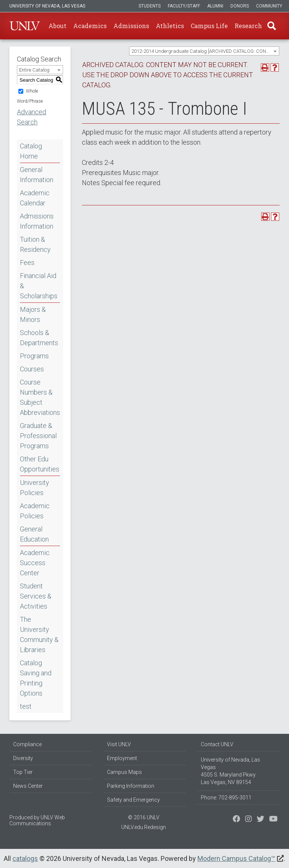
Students (150, 6)
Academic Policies (35, 511)
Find (272, 26)
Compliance (27, 744)
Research (248, 26)
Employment (122, 758)
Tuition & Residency (35, 244)
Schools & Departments (39, 338)
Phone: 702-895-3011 (226, 798)
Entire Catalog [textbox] (34, 70)
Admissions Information (37, 221)
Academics (90, 26)
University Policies (35, 488)
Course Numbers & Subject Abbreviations (40, 397)
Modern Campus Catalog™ (236, 858)
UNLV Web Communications (37, 820)
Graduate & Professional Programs (38, 436)
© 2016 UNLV (144, 817)
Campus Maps (124, 772)
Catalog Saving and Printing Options (36, 678)
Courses (32, 369)
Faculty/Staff (184, 6)
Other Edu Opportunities (40, 464)
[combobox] (204, 51)
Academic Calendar (35, 198)
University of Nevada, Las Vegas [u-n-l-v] (47, 6)
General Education (34, 534)
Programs (34, 356)
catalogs (25, 858)
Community (269, 6)
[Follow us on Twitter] (248, 820)
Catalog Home (31, 151)
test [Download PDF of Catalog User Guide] (26, 706)
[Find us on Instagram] (260, 820)
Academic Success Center (35, 563)
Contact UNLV (217, 744)
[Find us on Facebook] (236, 820)
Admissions (131, 26)
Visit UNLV (119, 744)
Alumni (215, 6)
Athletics (170, 26)
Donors (240, 6)
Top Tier (23, 772)
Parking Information (131, 786)
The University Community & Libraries (39, 635)
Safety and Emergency (133, 800)
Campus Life (209, 26)
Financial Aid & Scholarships (39, 286)
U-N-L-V (25, 26)
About (57, 26)
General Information (37, 175)
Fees (27, 263)
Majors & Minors (33, 314)
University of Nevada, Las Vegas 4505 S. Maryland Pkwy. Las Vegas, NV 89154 (230, 771)
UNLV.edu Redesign (144, 827)
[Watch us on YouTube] (273, 820)
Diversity (23, 758)
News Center (28, 786)
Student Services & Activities (36, 596)
